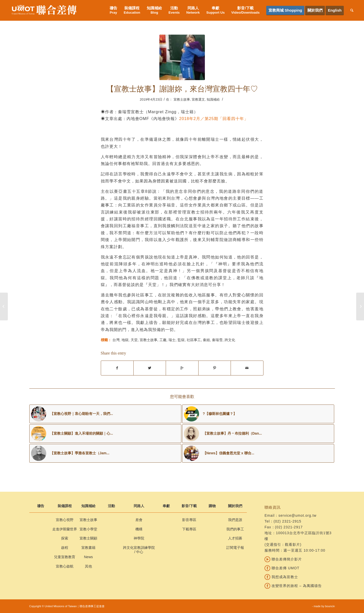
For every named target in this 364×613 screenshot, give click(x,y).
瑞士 (172, 340)
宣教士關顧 (88, 538)
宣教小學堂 (88, 529)
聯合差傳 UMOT (282, 568)
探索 (65, 538)
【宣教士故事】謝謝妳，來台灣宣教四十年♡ (182, 89)
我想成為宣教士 (281, 577)
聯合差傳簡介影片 (283, 559)
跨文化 (230, 340)
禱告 (41, 506)
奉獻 (166, 506)
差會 (139, 520)
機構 (139, 529)
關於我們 (235, 506)
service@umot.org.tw (297, 515)
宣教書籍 (88, 548)
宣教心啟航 (65, 566)
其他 (88, 566)
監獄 (181, 340)
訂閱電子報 (235, 548)
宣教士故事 (182, 99)
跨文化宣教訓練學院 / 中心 (139, 550)
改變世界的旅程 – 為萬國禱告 (293, 586)
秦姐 (206, 340)
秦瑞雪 (217, 340)
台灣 (116, 340)
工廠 (163, 340)
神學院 (139, 538)
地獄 (125, 340)
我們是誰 (235, 520)
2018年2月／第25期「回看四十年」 (214, 119)
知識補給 (213, 99)
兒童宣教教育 (65, 557)
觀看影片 (293, 545)
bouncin (330, 606)
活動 (111, 506)
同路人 (139, 506)
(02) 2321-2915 (287, 521)
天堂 (134, 340)
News (88, 557)
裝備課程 (65, 506)
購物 (212, 506)
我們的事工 (235, 529)
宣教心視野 (65, 520)
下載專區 (189, 529)
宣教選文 (198, 99)
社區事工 (194, 340)
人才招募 (235, 538)
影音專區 (189, 520)
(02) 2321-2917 (289, 527)
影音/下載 (189, 506)
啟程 (65, 548)
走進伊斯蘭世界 (65, 529)
